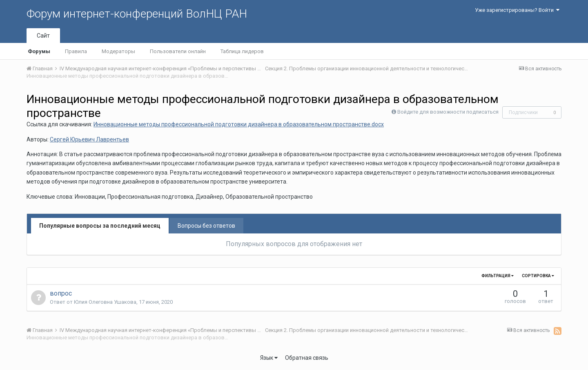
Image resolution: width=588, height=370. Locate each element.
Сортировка (538, 276)
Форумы (39, 51)
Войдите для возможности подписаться (448, 112)
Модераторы (118, 51)
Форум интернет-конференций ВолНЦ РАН (137, 14)
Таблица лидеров (242, 51)
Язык (269, 358)
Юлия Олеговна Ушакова (105, 302)
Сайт (43, 36)
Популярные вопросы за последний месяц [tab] (100, 226)
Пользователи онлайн (178, 51)
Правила (76, 51)
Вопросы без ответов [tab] (206, 226)
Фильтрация (498, 276)
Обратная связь (307, 358)
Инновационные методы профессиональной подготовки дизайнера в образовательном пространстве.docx (239, 124)
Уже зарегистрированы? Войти (517, 10)
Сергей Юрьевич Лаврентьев (89, 139)
